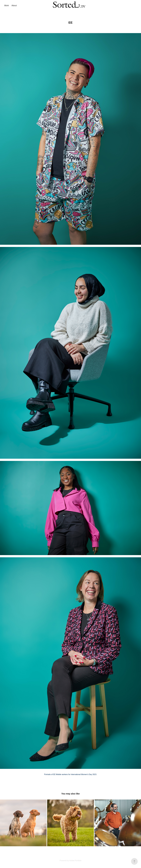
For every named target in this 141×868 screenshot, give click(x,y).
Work (6, 6)
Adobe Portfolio (75, 861)
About (14, 6)
